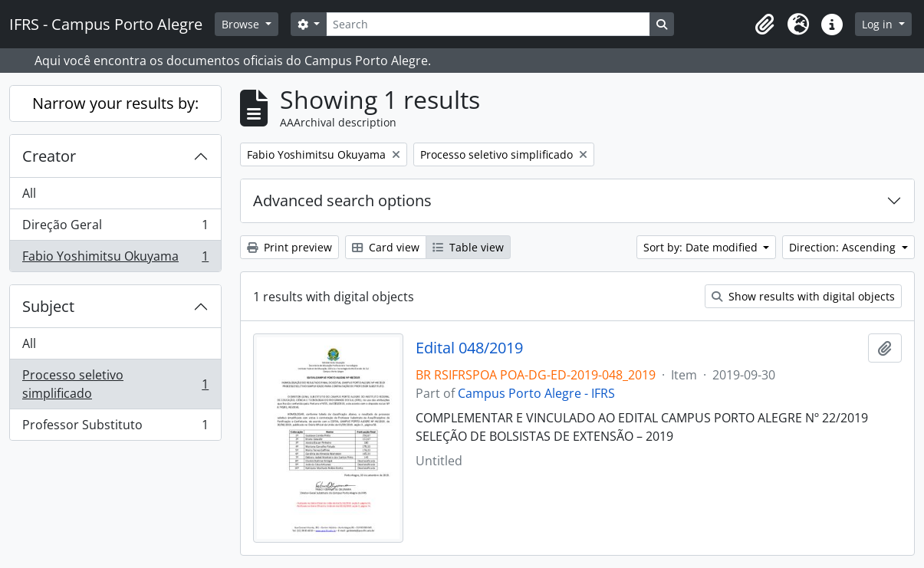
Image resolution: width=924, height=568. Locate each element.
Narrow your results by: (115, 103)
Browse (242, 24)
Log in (879, 24)
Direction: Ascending (844, 247)
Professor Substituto (115, 428)
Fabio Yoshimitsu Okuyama (115, 259)
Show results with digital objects (803, 296)
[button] (765, 25)
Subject (48, 306)
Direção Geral (115, 228)
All (29, 193)
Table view (468, 247)
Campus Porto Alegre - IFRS (536, 393)
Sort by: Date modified (702, 247)
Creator (49, 156)
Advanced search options (342, 200)
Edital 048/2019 (469, 348)
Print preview (289, 247)
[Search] (488, 24)
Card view (386, 247)
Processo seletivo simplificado (115, 384)
